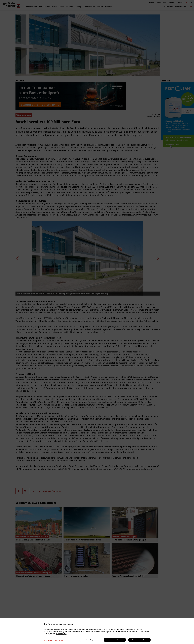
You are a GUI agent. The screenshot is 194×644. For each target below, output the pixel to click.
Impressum (59, 640)
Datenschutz (48, 640)
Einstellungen (90, 640)
